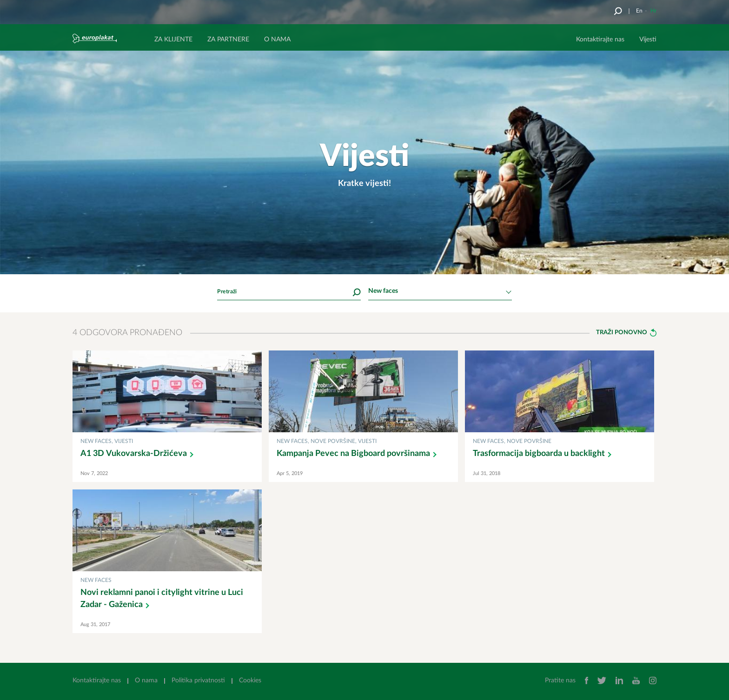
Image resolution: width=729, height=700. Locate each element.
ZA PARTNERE (228, 40)
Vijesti (648, 40)
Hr (653, 11)
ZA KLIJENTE (173, 40)
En (639, 11)
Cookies (250, 680)
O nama (146, 680)
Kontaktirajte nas (600, 40)
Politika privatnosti (198, 680)
